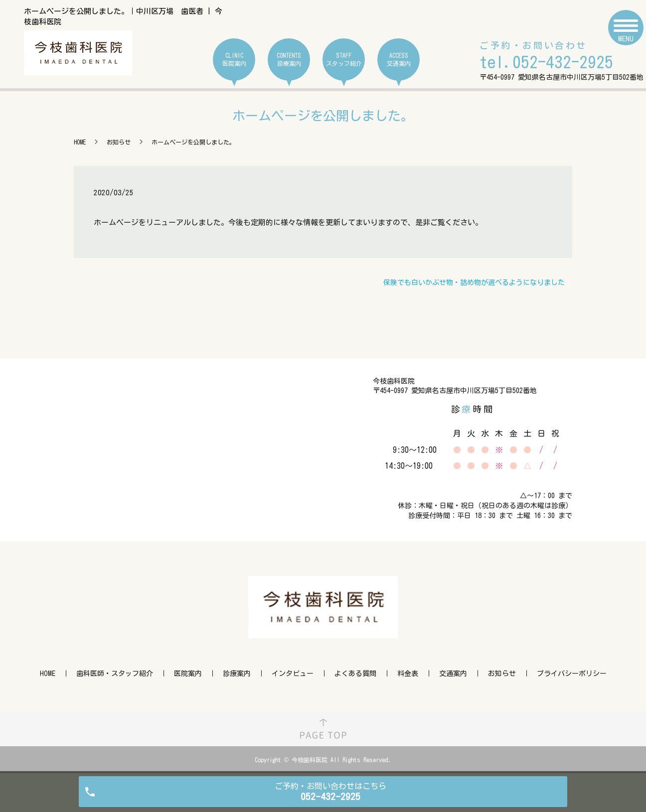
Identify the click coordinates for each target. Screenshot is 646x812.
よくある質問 (355, 674)
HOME (80, 142)
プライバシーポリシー (572, 674)
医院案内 (188, 674)
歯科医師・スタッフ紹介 (115, 674)
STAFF (344, 60)
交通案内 (453, 674)
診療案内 (237, 674)
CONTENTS (289, 60)
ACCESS (399, 60)
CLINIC (234, 60)
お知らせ (119, 142)
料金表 (408, 674)
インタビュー (293, 674)
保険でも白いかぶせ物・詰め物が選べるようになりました (474, 282)
